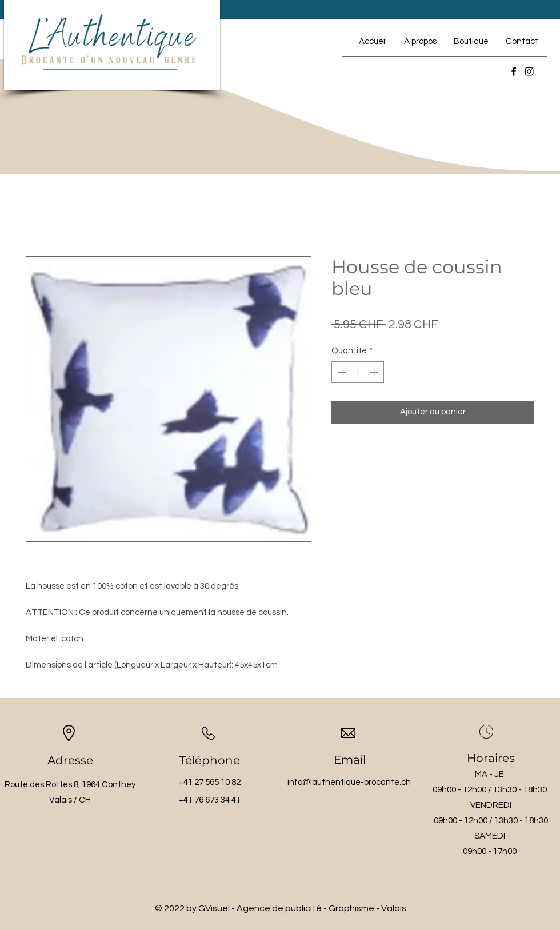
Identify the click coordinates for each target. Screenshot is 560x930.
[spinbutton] (358, 372)
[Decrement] (341, 372)
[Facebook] (514, 71)
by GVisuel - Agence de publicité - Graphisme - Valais (296, 908)
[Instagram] (529, 71)
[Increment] (375, 372)
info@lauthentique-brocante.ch (349, 782)
